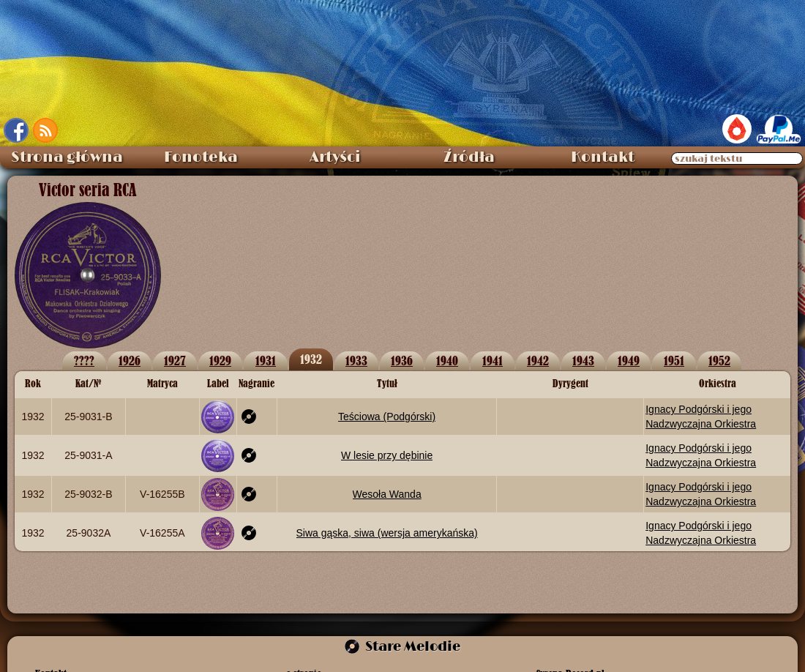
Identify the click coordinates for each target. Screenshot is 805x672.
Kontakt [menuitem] (603, 157)
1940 (447, 361)
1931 (266, 361)
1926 (130, 361)
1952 (719, 361)
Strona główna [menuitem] (67, 157)
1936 (402, 361)
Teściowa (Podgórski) (387, 417)
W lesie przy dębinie (387, 455)
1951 (674, 361)
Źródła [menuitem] (469, 157)
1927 (175, 361)
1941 (493, 361)
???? (84, 361)
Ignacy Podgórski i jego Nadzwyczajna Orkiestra (701, 417)
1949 (629, 361)
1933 (356, 361)
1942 (538, 361)
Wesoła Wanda (387, 494)
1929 (220, 361)
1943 (583, 361)
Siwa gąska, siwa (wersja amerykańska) (387, 533)
